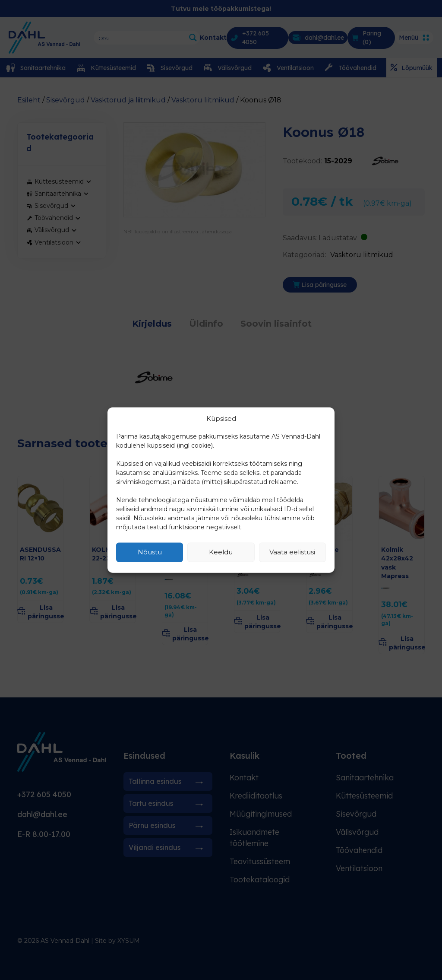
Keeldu (221, 552)
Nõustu (150, 552)
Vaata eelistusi (292, 552)
